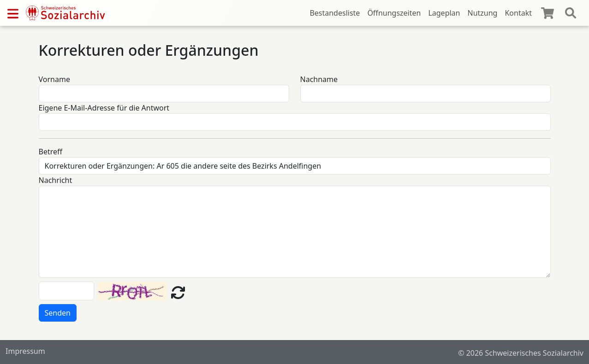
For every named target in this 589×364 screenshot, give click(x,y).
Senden (58, 313)
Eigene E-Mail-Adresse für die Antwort (104, 108)
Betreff (51, 152)
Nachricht (56, 180)
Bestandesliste (335, 13)
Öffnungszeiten (394, 13)
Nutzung (482, 13)
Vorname (54, 79)
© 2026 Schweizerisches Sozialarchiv (521, 353)
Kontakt (518, 13)
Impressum (25, 351)
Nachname (319, 79)
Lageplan (444, 13)
